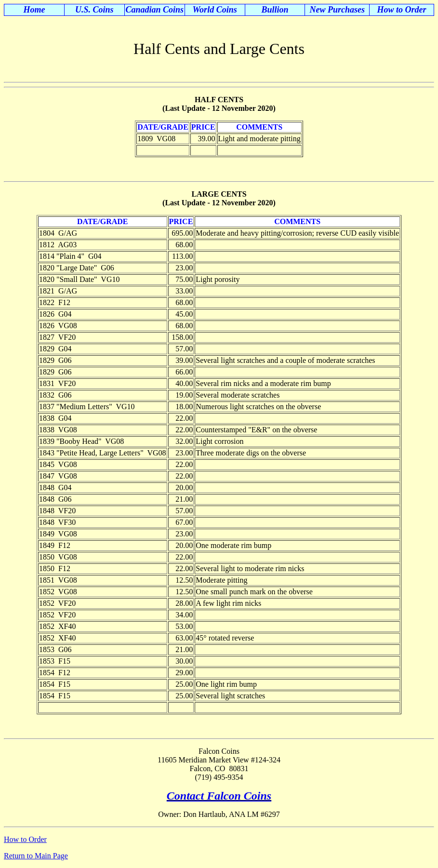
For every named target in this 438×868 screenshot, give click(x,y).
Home (34, 10)
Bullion (275, 10)
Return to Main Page (36, 856)
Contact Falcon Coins (219, 796)
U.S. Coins (94, 10)
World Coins (214, 10)
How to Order (402, 10)
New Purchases (338, 10)
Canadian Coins (154, 10)
